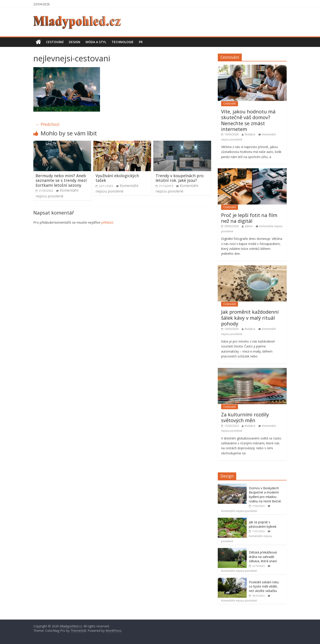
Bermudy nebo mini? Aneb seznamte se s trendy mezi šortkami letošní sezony (61, 180)
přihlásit (107, 222)
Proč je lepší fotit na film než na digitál (249, 218)
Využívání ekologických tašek (117, 178)
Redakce (250, 134)
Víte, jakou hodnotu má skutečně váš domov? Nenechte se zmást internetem (248, 120)
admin (249, 226)
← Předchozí (47, 124)
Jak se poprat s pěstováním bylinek (263, 524)
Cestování (55, 42)
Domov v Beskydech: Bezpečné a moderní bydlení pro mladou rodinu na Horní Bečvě (265, 495)
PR (141, 42)
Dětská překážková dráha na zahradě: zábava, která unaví (263, 557)
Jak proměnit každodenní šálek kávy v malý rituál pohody (250, 318)
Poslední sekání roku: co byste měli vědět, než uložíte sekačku (264, 586)
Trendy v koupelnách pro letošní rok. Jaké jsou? (180, 178)
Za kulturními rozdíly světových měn (245, 417)
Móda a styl (96, 42)
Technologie (123, 42)
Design (75, 42)
